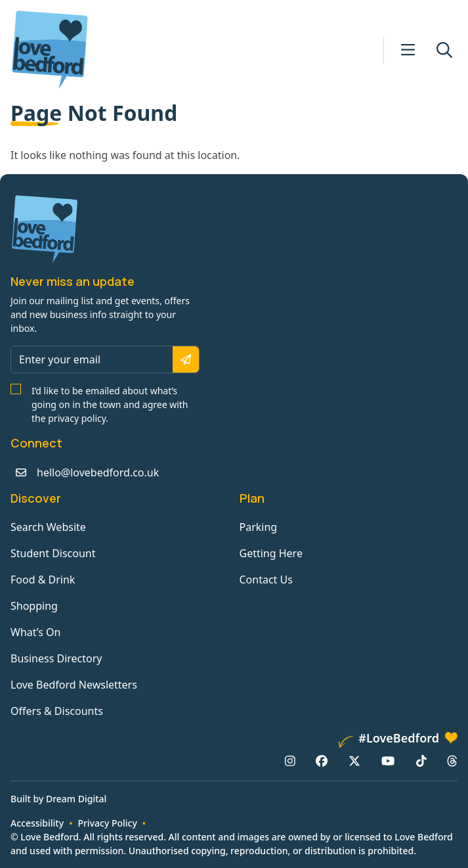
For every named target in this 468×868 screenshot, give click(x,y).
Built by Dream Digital (58, 799)
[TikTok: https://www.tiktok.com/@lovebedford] (421, 761)
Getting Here (271, 553)
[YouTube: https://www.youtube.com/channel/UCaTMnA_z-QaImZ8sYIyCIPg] (388, 761)
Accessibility (37, 823)
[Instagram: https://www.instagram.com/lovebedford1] (290, 761)
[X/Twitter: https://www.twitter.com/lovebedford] (354, 761)
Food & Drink (43, 580)
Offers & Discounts (57, 711)
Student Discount (53, 553)
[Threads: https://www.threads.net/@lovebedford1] (452, 761)
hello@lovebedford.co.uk (98, 472)
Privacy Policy (107, 823)
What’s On (35, 632)
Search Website (48, 527)
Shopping (34, 606)
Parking (259, 527)
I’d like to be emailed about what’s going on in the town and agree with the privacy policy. (110, 404)
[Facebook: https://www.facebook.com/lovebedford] (322, 761)
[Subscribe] (186, 359)
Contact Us (266, 580)
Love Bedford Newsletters (74, 685)
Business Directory (56, 658)
